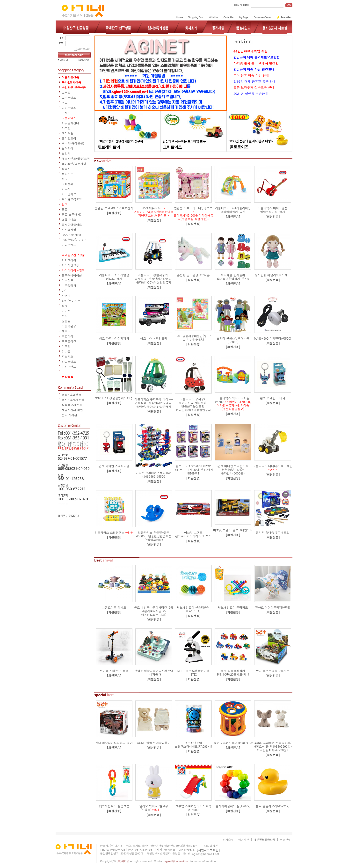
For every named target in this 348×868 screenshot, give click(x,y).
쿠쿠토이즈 (69, 341)
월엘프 (66, 169)
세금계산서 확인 (72, 410)
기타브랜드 (69, 245)
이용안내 (285, 840)
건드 (65, 103)
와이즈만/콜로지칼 (74, 164)
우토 (65, 316)
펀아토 (66, 351)
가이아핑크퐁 (70, 265)
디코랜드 (67, 280)
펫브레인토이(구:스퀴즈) (76, 159)
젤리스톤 (67, 174)
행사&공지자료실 (73, 400)
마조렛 (66, 128)
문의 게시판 (69, 415)
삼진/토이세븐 (71, 301)
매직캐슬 (67, 133)
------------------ (75, 372)
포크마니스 (69, 219)
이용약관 (244, 840)
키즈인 (66, 346)
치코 (65, 179)
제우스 (66, 331)
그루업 (66, 92)
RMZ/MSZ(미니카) (74, 240)
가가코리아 (69, 260)
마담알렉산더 (70, 123)
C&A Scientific (71, 235)
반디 (65, 290)
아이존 (66, 311)
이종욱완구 (69, 326)
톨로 (65, 209)
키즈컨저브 (69, 194)
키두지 (66, 189)
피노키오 (67, 356)
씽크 (65, 306)
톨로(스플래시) (71, 214)
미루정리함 (69, 285)
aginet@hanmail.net (206, 854)
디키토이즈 (69, 108)
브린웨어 (67, 148)
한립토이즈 (69, 361)
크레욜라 (67, 184)
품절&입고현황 (71, 395)
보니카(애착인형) (73, 143)
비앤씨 (66, 295)
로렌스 (66, 113)
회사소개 (228, 840)
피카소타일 (69, 230)
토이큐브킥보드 (72, 199)
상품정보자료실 (72, 405)
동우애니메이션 (72, 275)
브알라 (66, 153)
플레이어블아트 (72, 224)
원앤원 (66, 321)
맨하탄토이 (69, 138)
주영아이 (67, 336)
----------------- (75, 250)
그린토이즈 (69, 98)
